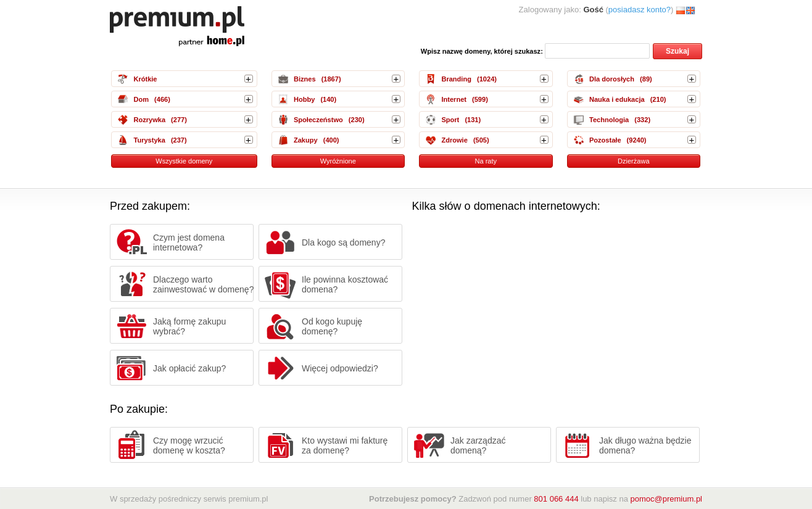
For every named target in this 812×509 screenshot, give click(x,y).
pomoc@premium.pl (666, 499)
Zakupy (306, 140)
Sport (450, 120)
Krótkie (145, 79)
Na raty (486, 161)
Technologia (609, 120)
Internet (454, 99)
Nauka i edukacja (617, 99)
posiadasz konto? (640, 10)
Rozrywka (149, 120)
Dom (141, 99)
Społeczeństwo (318, 120)
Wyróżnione (338, 161)
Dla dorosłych (612, 79)
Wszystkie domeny (184, 161)
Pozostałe (605, 140)
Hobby (304, 99)
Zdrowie (454, 140)
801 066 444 (556, 499)
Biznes (305, 79)
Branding (456, 79)
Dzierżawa (634, 161)
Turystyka (149, 140)
